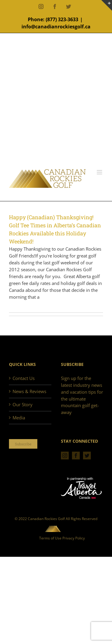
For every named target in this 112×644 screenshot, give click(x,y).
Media (19, 418)
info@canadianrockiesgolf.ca (56, 27)
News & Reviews (29, 391)
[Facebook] (76, 456)
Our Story (23, 404)
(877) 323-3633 (62, 19)
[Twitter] (87, 456)
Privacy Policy (74, 538)
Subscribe (23, 444)
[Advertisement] (56, 110)
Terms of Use (50, 538)
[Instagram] (65, 456)
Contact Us (24, 378)
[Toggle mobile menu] (100, 172)
